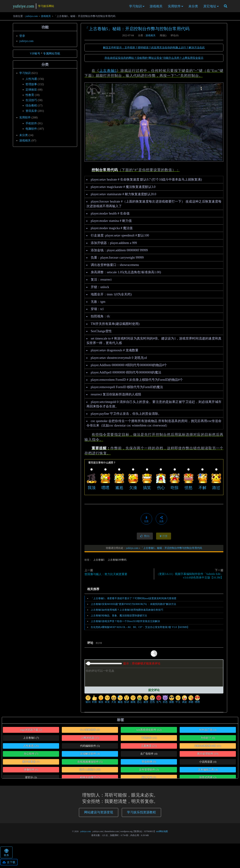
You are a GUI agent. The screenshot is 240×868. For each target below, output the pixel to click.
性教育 (30, 96)
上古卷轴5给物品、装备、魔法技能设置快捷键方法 (119, 617)
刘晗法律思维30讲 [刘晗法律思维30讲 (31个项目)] (208, 747)
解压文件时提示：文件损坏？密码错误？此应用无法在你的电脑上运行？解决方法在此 (154, 49)
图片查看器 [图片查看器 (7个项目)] (31, 763)
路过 (216, 489)
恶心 (139, 700)
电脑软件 (31, 130)
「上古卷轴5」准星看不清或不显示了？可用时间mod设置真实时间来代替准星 (134, 599)
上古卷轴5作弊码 (117, 561)
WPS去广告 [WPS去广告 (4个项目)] (208, 731)
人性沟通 (31, 80)
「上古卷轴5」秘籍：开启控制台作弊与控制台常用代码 (137, 30)
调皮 (184, 700)
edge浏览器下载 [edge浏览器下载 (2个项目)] (31, 731)
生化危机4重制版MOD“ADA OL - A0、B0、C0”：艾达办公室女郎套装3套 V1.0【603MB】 (140, 628)
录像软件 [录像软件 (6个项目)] (31, 771)
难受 (146, 700)
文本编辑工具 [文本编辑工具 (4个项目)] (208, 771)
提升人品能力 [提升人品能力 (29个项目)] (90, 771)
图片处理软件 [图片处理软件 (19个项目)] (208, 755)
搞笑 (147, 489)
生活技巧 (31, 101)
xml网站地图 (162, 832)
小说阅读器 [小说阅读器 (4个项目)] (208, 763)
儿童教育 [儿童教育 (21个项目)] (149, 747)
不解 (202, 489)
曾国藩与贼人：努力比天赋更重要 (106, 575)
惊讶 (127, 700)
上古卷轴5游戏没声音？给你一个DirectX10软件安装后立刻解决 (125, 622)
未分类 (193, 7)
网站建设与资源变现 (99, 813)
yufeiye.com (23, 6)
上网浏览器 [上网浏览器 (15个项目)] (90, 739)
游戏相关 (156, 7)
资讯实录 (31, 112)
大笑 (114, 700)
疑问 (88, 700)
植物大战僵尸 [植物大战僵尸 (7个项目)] (90, 779)
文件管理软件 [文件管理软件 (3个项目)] (149, 771)
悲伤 (152, 700)
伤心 (161, 489)
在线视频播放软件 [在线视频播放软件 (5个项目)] (90, 763)
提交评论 (154, 691)
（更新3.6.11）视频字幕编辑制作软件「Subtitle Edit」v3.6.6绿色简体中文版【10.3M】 (190, 577)
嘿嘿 (105, 489)
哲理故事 (31, 85)
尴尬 (119, 489)
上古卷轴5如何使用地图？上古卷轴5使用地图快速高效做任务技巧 (127, 611)
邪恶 (165, 700)
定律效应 (31, 90)
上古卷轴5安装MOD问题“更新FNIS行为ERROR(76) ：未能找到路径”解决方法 (133, 605)
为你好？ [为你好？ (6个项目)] (208, 739)
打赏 (164, 537)
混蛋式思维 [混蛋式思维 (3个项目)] (208, 779)
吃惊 (175, 489)
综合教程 (31, 107)
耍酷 (172, 700)
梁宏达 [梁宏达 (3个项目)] (31, 779)
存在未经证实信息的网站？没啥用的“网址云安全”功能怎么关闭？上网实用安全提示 (154, 59)
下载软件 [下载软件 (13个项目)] (149, 739)
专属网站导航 (52, 55)
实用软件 (174, 7)
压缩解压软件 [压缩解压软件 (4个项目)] (90, 755)
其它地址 (210, 7)
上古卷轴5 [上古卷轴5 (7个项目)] (31, 739)
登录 (22, 37)
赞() (145, 537)
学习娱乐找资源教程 (141, 813)
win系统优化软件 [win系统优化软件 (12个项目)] (149, 731)
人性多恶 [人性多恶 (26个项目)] (31, 747)
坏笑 (107, 700)
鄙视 (133, 700)
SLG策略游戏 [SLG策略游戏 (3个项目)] (90, 731)
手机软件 (31, 124)
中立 (178, 700)
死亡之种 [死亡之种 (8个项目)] (149, 779)
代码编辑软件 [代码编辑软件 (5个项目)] (90, 747)
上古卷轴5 (108, 72)
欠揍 (133, 489)
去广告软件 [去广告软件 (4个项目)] (149, 755)
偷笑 (101, 700)
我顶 (92, 489)
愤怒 (189, 489)
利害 (94, 700)
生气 (159, 700)
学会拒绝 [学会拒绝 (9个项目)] (149, 763)
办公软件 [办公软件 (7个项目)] (31, 755)
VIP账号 (35, 55)
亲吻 (191, 700)
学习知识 (136, 7)
